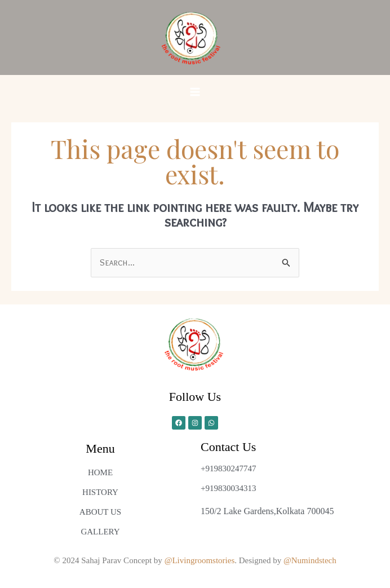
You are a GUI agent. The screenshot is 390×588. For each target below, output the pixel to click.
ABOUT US (100, 512)
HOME (100, 472)
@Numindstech (310, 560)
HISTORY (100, 492)
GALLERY (100, 532)
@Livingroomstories (200, 560)
